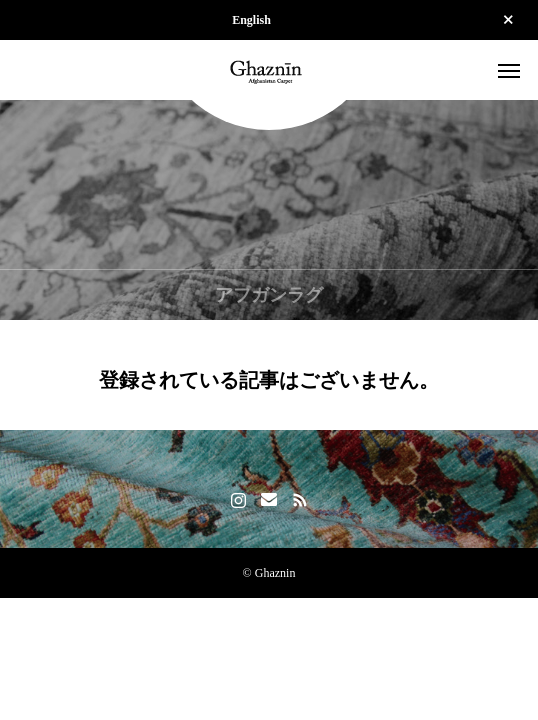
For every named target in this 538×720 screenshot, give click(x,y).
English (251, 20)
